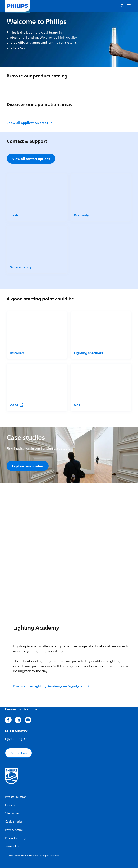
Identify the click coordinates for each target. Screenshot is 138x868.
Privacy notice (14, 830)
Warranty (81, 215)
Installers (17, 353)
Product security (15, 838)
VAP (77, 405)
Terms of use (13, 847)
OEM (17, 405)
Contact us (18, 753)
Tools (14, 215)
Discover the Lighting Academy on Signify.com (52, 686)
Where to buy (21, 267)
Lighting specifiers (88, 353)
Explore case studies (28, 466)
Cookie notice (14, 822)
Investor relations (16, 797)
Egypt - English (16, 739)
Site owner (12, 814)
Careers (10, 805)
